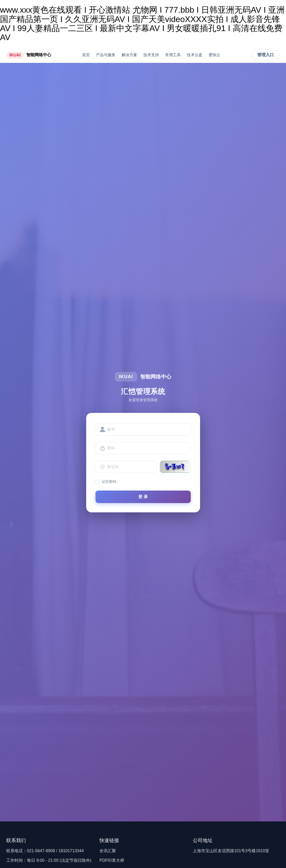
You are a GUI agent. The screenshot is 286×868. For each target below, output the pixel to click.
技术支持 (151, 55)
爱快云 (214, 55)
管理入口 (266, 55)
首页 (86, 55)
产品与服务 (106, 55)
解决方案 (129, 55)
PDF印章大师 (112, 860)
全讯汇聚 (108, 851)
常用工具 (173, 55)
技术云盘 (195, 55)
